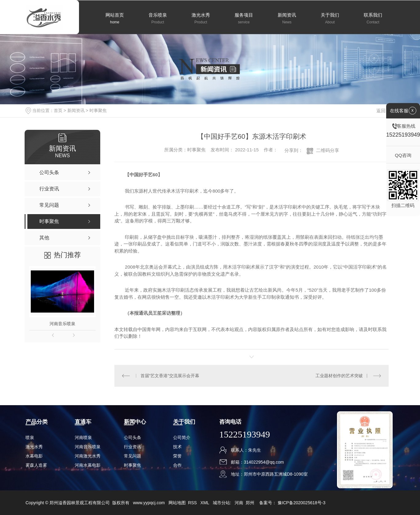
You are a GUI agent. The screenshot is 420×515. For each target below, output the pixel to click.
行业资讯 (133, 447)
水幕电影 (34, 456)
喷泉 (30, 437)
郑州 (250, 503)
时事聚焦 (98, 110)
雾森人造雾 (36, 465)
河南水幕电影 (88, 465)
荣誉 (177, 456)
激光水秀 (34, 447)
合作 (177, 465)
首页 (58, 110)
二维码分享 (328, 150)
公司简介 (182, 437)
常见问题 (133, 456)
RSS (193, 503)
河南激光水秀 (88, 456)
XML (205, 503)
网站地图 (177, 503)
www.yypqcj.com (149, 503)
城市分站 (221, 503)
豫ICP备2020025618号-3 (302, 503)
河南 (239, 503)
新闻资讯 (76, 110)
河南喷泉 (83, 437)
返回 (385, 111)
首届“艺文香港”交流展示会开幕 (170, 376)
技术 (177, 447)
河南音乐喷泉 (62, 324)
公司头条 (133, 437)
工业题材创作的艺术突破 (339, 376)
